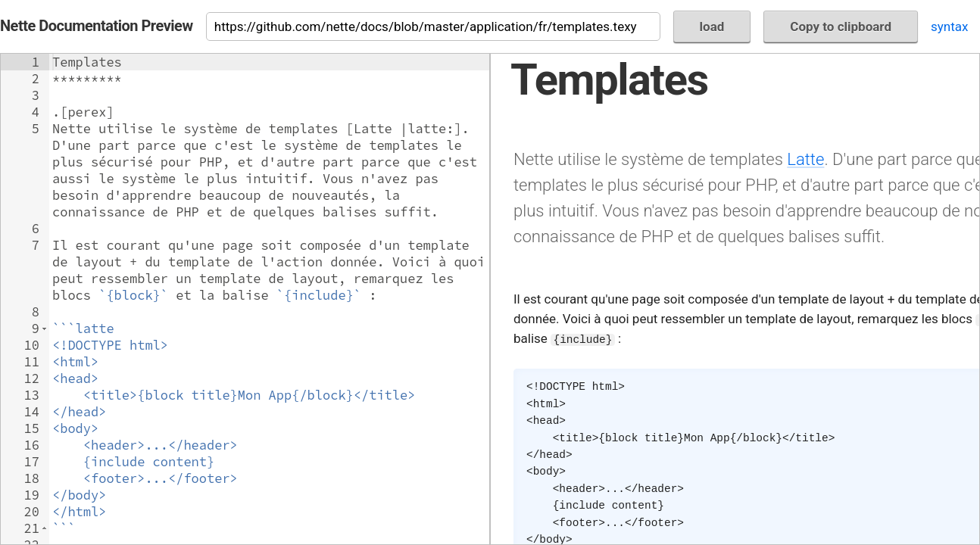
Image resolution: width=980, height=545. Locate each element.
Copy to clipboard (841, 26)
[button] (44, 329)
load (712, 26)
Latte (805, 159)
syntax (949, 26)
